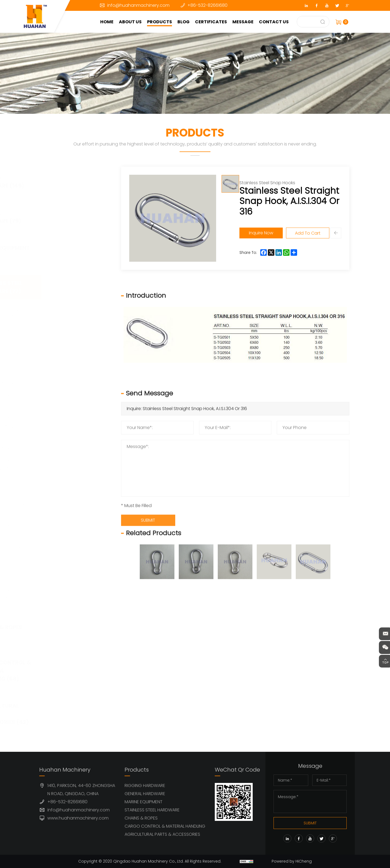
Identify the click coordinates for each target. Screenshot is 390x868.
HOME (108, 22)
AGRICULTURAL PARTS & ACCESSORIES (162, 834)
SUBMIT (310, 823)
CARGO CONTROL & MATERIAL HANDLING (165, 826)
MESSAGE (244, 22)
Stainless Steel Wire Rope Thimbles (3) (75, 356)
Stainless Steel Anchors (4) (69, 595)
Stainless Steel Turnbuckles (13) (71, 378)
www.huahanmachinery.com (78, 818)
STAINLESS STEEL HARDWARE (152, 810)
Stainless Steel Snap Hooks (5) (71, 421)
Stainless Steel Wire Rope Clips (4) (75, 313)
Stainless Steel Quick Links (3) (69, 443)
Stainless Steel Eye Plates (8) (74, 551)
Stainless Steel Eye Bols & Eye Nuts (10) (75, 464)
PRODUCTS (161, 22)
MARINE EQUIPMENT (144, 802)
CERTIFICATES (212, 22)
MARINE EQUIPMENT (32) (74, 252)
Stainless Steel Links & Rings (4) (75, 508)
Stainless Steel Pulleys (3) (69, 573)
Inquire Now (265, 233)
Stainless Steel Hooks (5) (69, 486)
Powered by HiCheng (293, 861)
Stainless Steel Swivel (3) (69, 399)
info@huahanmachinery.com (138, 5)
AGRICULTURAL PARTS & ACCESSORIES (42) (74, 714)
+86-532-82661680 (207, 5)
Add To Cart (311, 233)
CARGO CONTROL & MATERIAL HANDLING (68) (75, 671)
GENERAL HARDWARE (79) (70, 217)
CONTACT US (275, 22)
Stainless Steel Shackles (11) (69, 334)
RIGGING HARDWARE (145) (71, 182)
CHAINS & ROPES (141, 818)
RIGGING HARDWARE (145, 786)
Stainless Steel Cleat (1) (69, 529)
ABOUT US (132, 22)
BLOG (185, 22)
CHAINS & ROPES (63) (71, 631)
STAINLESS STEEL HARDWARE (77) (71, 287)
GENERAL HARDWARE (145, 794)
